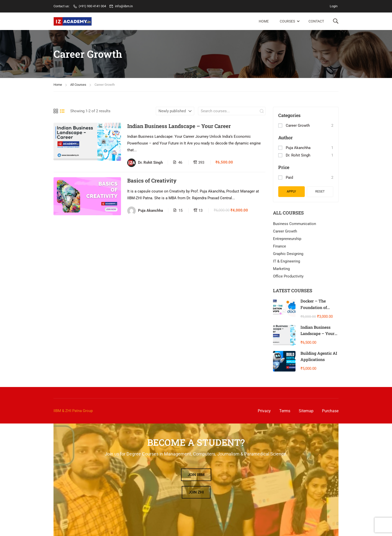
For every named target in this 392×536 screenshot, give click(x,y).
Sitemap (306, 411)
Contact (316, 21)
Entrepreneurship (287, 239)
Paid (289, 177)
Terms (285, 411)
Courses (287, 21)
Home (264, 21)
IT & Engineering (286, 261)
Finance (279, 246)
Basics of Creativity (152, 181)
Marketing (281, 269)
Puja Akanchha (298, 148)
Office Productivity (288, 276)
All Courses (78, 85)
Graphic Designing (288, 254)
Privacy (264, 411)
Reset (320, 191)
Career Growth (298, 125)
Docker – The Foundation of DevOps (314, 307)
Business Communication (294, 224)
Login (334, 6)
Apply (291, 191)
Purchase (330, 411)
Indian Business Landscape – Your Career (179, 126)
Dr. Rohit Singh (298, 155)
